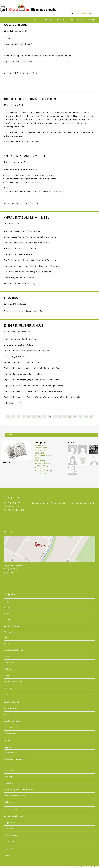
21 (91, 417)
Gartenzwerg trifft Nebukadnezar (18, 789)
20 (86, 417)
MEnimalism (9, 770)
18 (75, 417)
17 (70, 417)
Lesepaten (8, 829)
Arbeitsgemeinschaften (14, 759)
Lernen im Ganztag (12, 626)
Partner (38, 458)
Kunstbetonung (42, 465)
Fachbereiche (10, 632)
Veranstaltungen (86, 14)
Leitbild (7, 619)
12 (60, 417)
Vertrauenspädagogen (14, 816)
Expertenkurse (10, 753)
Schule (48, 20)
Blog (72, 14)
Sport (6, 694)
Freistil (38, 468)
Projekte (8, 765)
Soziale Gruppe (11, 810)
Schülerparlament (12, 721)
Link (23, 510)
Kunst (6, 656)
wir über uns (9, 613)
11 (55, 417)
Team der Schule (11, 708)
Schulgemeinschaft (43, 455)
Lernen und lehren (43, 463)
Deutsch (7, 637)
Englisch (7, 643)
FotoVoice (8, 783)
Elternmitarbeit (11, 727)
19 (80, 417)
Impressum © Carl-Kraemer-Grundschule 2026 (85, 867)
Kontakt (92, 20)
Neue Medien (41, 460)
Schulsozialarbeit (11, 702)
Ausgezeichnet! (41, 473)
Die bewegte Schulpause (15, 796)
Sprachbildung (41, 450)
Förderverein (56, 503)
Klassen (7, 714)
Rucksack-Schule (11, 835)
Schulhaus (39, 453)
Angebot (61, 20)
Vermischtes (40, 445)
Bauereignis (9, 777)
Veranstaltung (41, 448)
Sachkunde (9, 688)
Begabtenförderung (43, 471)
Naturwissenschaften (13, 682)
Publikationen (10, 802)
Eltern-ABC (77, 20)
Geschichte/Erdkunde (13, 650)
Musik (7, 675)
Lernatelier (9, 663)
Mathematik (9, 669)
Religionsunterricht (12, 822)
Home (36, 20)
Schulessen (9, 841)
